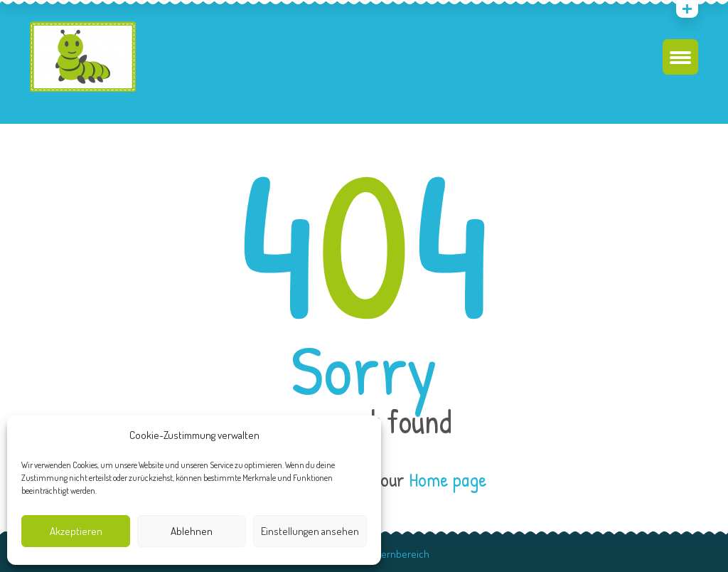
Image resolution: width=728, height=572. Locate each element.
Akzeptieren (76, 531)
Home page (448, 480)
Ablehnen (192, 531)
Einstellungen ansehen (310, 531)
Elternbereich (400, 554)
